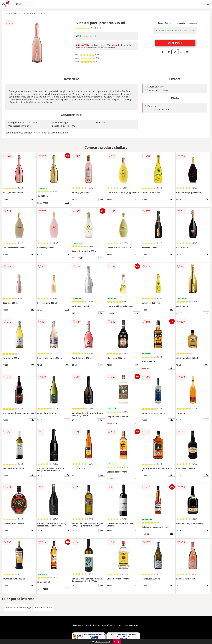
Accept (117, 642)
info (32, 199)
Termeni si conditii (82, 625)
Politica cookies (130, 625)
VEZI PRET (175, 43)
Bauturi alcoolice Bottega (35, 14)
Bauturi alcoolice (13, 14)
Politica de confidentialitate (107, 625)
